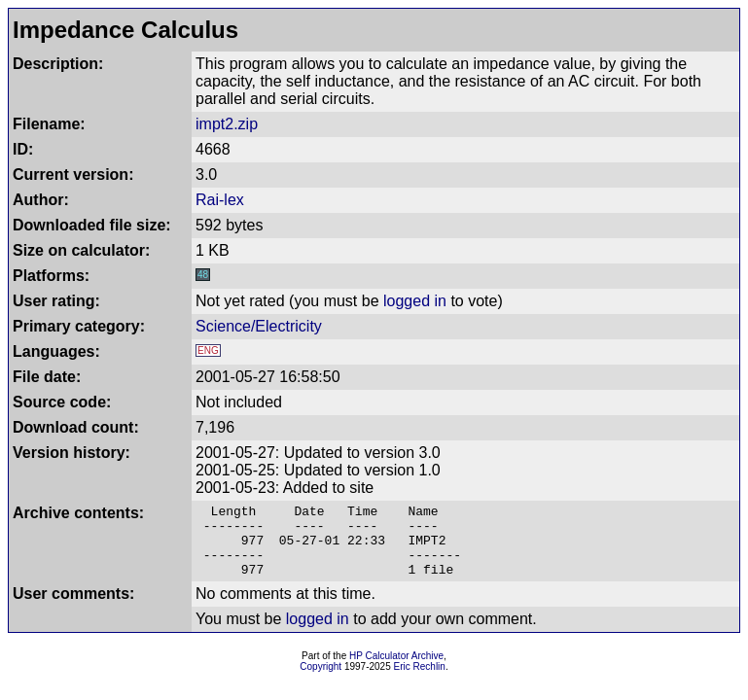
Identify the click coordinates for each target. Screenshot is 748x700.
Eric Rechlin (420, 681)
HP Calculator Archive (396, 670)
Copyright (321, 681)
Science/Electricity (259, 326)
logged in (415, 301)
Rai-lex (220, 200)
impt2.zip (227, 124)
